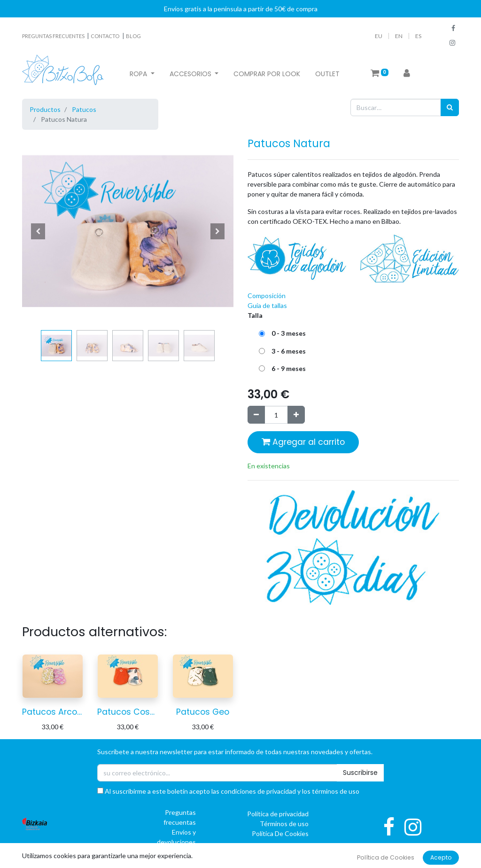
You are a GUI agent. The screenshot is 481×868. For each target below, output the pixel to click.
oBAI (335, 861)
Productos (45, 109)
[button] (38, 231)
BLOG (133, 36)
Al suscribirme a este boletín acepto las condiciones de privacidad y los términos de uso (228, 791)
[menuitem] (267, 74)
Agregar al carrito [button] (303, 442)
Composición (267, 296)
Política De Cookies (280, 833)
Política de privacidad (278, 814)
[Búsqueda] (450, 107)
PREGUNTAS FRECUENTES (54, 36)
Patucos (84, 109)
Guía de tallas (267, 305)
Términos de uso (284, 824)
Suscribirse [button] (360, 773)
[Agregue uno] (296, 414)
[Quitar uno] (256, 414)
